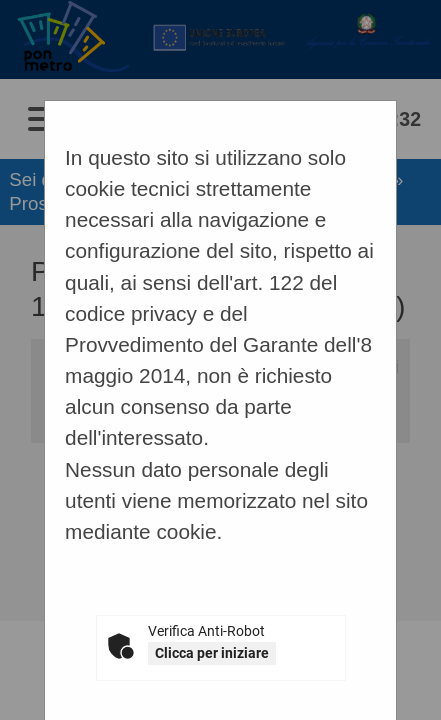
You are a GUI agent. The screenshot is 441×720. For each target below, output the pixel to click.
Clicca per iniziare (212, 653)
